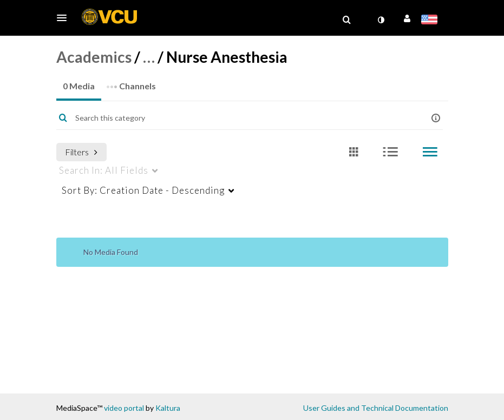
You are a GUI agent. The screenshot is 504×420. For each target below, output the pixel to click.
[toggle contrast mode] (381, 20)
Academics (94, 57)
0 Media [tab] (79, 86)
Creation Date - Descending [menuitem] (143, 190)
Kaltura (168, 408)
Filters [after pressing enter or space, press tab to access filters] (81, 152)
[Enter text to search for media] (236, 118)
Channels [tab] (131, 83)
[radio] (354, 152)
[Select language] (431, 21)
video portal (124, 408)
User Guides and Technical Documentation (376, 408)
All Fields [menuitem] (104, 170)
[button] (65, 18)
